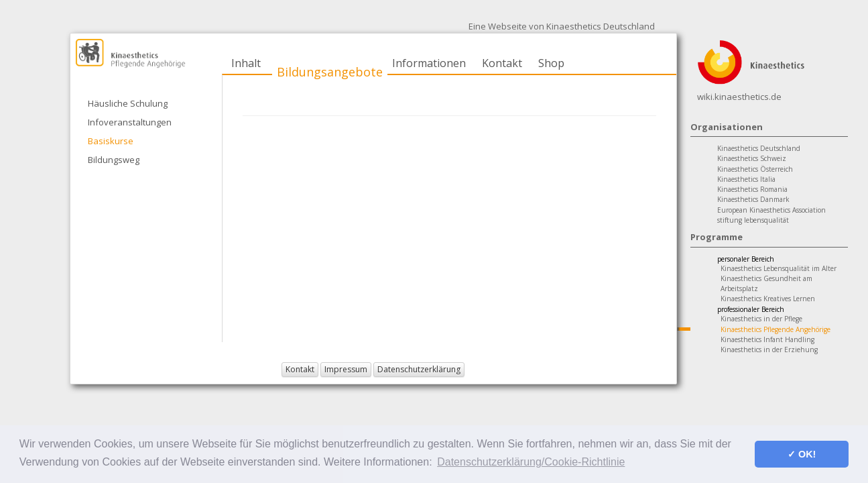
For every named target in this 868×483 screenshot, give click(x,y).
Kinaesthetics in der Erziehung (769, 350)
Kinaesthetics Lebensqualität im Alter (779, 268)
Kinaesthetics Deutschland (759, 148)
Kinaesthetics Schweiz (752, 158)
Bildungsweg (114, 160)
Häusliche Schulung (128, 103)
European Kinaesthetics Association (771, 210)
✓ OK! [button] (802, 454)
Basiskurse (111, 141)
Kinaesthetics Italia (746, 179)
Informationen (429, 63)
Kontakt (502, 63)
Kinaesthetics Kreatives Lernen (768, 299)
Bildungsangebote (330, 72)
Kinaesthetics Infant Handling (767, 339)
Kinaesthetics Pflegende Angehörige (776, 329)
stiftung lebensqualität (753, 220)
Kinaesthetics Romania (752, 189)
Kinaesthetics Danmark (753, 199)
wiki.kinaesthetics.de (739, 97)
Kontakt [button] (300, 369)
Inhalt (246, 63)
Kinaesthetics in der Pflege (761, 319)
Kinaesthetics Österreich (755, 169)
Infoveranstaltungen (130, 122)
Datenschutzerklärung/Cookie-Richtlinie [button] (531, 462)
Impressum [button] (346, 369)
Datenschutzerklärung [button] (419, 369)
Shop (551, 63)
